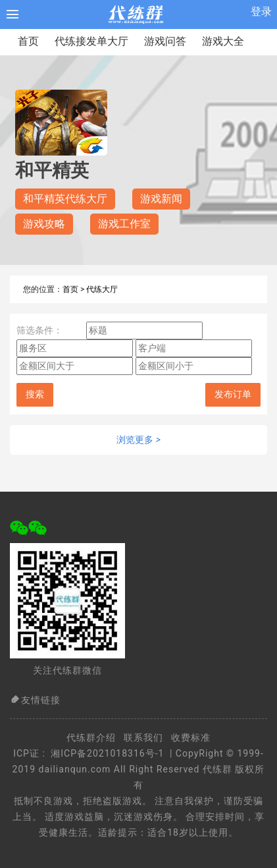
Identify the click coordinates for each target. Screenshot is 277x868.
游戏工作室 (124, 224)
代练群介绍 (91, 738)
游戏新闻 (161, 199)
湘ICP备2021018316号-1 (107, 753)
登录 (261, 12)
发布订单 (233, 394)
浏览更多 (138, 440)
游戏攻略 (44, 224)
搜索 (35, 394)
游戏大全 (223, 41)
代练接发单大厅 (91, 41)
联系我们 (143, 738)
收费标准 (191, 738)
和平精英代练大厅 (65, 199)
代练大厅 (102, 289)
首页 (28, 41)
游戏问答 (165, 41)
